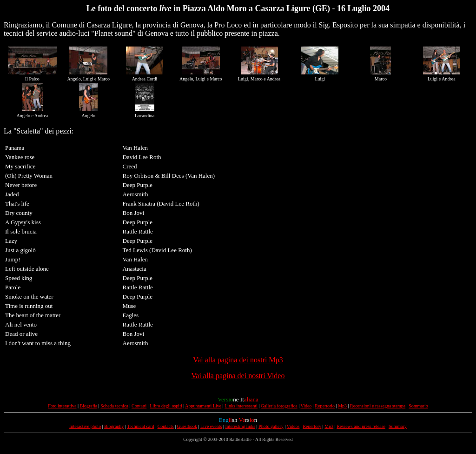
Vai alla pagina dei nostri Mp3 (238, 360)
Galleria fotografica (279, 406)
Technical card (140, 426)
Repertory (312, 426)
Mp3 (342, 406)
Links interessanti (241, 406)
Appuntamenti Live (203, 406)
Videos (293, 426)
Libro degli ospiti (166, 406)
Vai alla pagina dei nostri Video (238, 376)
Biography (114, 426)
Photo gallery (271, 426)
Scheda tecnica (114, 406)
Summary (398, 426)
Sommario (418, 406)
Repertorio (325, 406)
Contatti (139, 406)
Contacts (166, 426)
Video (306, 406)
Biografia (89, 406)
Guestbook (187, 426)
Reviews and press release (361, 426)
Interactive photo (85, 426)
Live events (211, 426)
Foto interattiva (62, 406)
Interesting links (240, 426)
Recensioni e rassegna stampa (378, 406)
